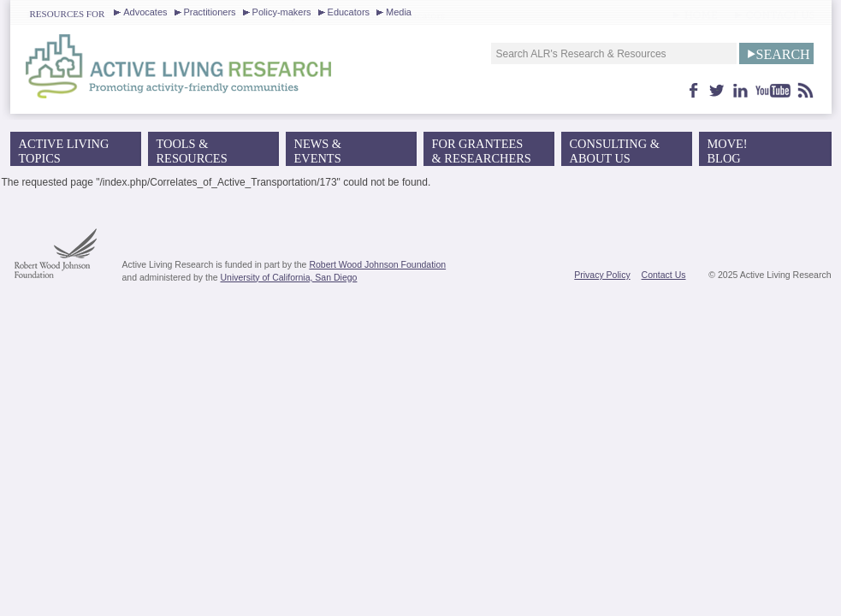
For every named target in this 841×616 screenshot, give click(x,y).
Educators (349, 12)
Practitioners (210, 12)
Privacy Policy (602, 275)
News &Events (318, 151)
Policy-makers (282, 12)
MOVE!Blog (728, 151)
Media (399, 12)
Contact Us (664, 275)
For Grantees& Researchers (482, 151)
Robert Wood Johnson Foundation (377, 264)
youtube (773, 90)
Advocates (145, 12)
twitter (717, 90)
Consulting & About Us (615, 151)
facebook (694, 90)
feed (806, 90)
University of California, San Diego (289, 277)
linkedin (740, 90)
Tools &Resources (192, 151)
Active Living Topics (64, 151)
